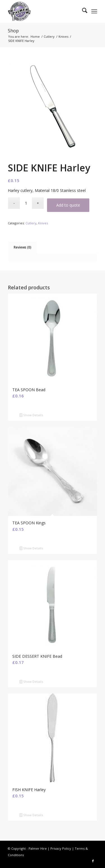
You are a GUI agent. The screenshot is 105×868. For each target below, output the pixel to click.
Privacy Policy (61, 848)
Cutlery (31, 223)
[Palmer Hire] (44, 11)
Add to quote (68, 205)
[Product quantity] (26, 203)
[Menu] (94, 11)
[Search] (82, 11)
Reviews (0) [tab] (23, 247)
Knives (43, 223)
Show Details (31, 415)
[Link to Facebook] (93, 861)
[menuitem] (82, 11)
